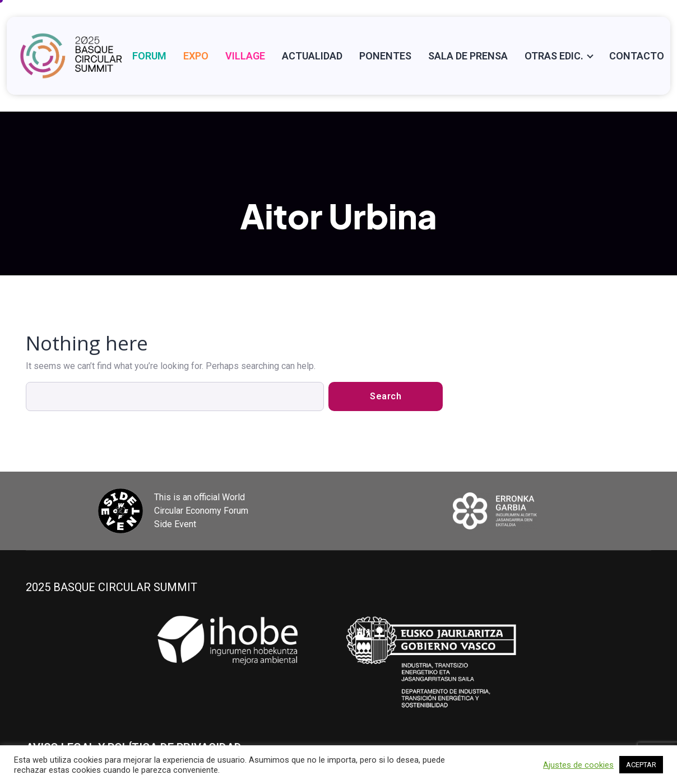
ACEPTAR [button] (641, 765)
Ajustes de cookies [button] (578, 765)
